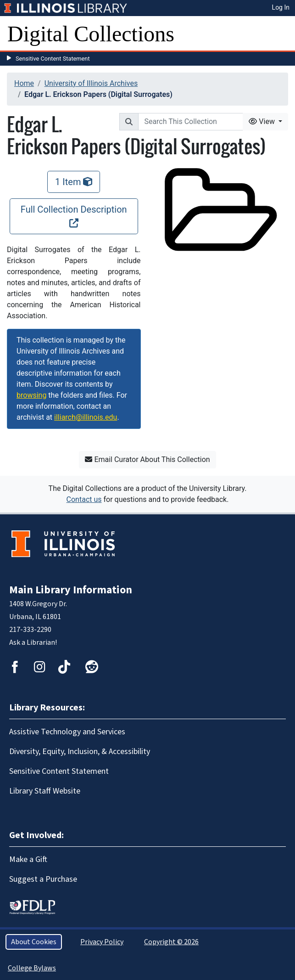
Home (24, 83)
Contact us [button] (84, 499)
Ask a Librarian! (33, 642)
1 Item (74, 182)
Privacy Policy (102, 942)
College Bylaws (32, 968)
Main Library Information (71, 590)
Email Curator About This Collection (147, 459)
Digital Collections (91, 34)
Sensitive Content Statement (53, 59)
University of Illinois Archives (91, 83)
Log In (281, 7)
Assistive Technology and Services (67, 732)
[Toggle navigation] (282, 34)
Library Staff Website (45, 791)
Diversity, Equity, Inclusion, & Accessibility (80, 752)
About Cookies (34, 942)
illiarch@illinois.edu (86, 417)
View (263, 121)
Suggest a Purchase (43, 879)
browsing (31, 395)
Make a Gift (28, 859)
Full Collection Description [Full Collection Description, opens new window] (74, 216)
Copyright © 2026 (171, 942)
